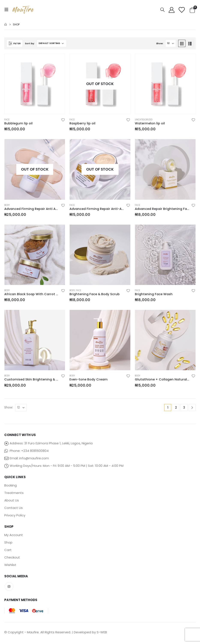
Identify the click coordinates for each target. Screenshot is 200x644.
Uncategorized (144, 120)
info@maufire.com (34, 458)
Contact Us (14, 508)
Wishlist (10, 565)
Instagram (9, 587)
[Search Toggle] (162, 10)
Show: (160, 43)
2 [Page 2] (176, 407)
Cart (8, 550)
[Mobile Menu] (8, 10)
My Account (14, 535)
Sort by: (30, 43)
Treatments (14, 493)
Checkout (12, 557)
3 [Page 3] (184, 407)
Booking (11, 485)
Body (7, 205)
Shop (8, 542)
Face (7, 120)
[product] (35, 84)
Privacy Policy (15, 515)
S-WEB (102, 632)
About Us (12, 500)
